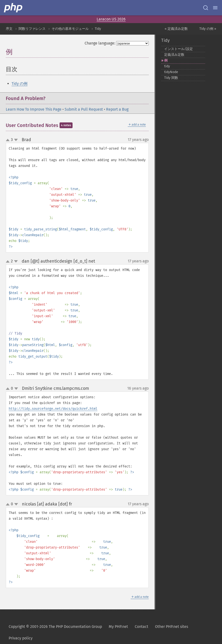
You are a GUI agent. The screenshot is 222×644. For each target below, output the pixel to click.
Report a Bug (117, 109)
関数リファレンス (32, 29)
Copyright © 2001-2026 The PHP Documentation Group (55, 627)
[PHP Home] (13, 8)
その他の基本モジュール (70, 29)
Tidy (98, 29)
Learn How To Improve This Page (34, 109)
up (9, 140)
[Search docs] (206, 8)
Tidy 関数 (171, 78)
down (16, 140)
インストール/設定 (178, 49)
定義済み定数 (174, 55)
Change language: (100, 43)
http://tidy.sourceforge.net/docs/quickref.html (53, 409)
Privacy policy (21, 638)
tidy (167, 66)
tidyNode (171, 72)
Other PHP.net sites (172, 627)
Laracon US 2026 (111, 19)
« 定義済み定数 (176, 29)
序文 (9, 29)
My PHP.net (118, 627)
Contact (141, 627)
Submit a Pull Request (84, 109)
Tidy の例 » (208, 29)
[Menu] (215, 8)
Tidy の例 (20, 84)
